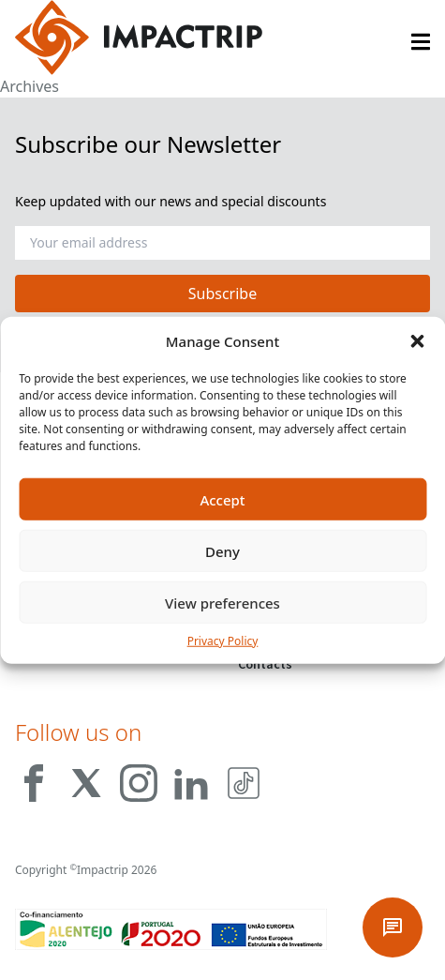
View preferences (222, 602)
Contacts (265, 664)
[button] (417, 341)
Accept (222, 499)
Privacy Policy (223, 641)
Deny (222, 550)
